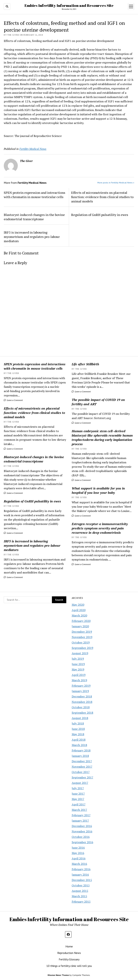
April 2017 (79, 804)
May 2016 (78, 853)
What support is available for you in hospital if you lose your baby (98, 490)
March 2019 (79, 680)
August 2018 (80, 718)
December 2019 (82, 632)
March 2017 (79, 810)
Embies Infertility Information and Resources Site (69, 5)
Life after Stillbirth (85, 364)
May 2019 (78, 669)
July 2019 (78, 659)
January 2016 (80, 875)
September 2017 (82, 777)
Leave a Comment (13, 400)
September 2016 (82, 842)
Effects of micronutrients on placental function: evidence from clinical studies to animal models (34, 413)
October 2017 (81, 772)
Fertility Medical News (33, 149)
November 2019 (82, 637)
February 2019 (81, 686)
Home (69, 946)
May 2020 (78, 605)
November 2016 (82, 831)
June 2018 (78, 729)
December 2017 (82, 761)
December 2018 (82, 696)
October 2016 (81, 837)
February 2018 (81, 750)
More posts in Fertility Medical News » (116, 183)
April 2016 (79, 858)
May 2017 (78, 799)
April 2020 (79, 610)
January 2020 (80, 626)
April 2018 (79, 740)
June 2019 (78, 664)
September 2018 (82, 713)
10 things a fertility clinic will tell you (69, 966)
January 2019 (80, 691)
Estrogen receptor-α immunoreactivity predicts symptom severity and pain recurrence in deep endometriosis (100, 528)
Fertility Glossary (69, 959)
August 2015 (80, 891)
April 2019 (79, 675)
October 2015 (81, 885)
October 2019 (81, 642)
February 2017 (81, 815)
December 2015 (82, 880)
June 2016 (78, 848)
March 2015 (79, 896)
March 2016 (79, 864)
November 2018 (82, 702)
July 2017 (78, 788)
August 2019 (80, 653)
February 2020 (81, 621)
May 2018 (78, 734)
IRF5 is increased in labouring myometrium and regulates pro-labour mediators (32, 545)
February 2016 (81, 869)
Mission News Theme (58, 975)
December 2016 (82, 826)
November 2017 (82, 767)
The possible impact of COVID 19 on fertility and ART (98, 402)
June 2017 (78, 794)
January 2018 (80, 756)
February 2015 (81, 902)
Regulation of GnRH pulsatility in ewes (32, 501)
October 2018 (81, 707)
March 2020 (79, 615)
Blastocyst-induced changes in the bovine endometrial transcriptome (34, 459)
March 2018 (79, 745)
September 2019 (82, 648)
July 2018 (78, 723)
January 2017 (80, 821)
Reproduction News (69, 953)
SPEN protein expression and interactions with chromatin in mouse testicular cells (35, 366)
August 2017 (80, 783)
